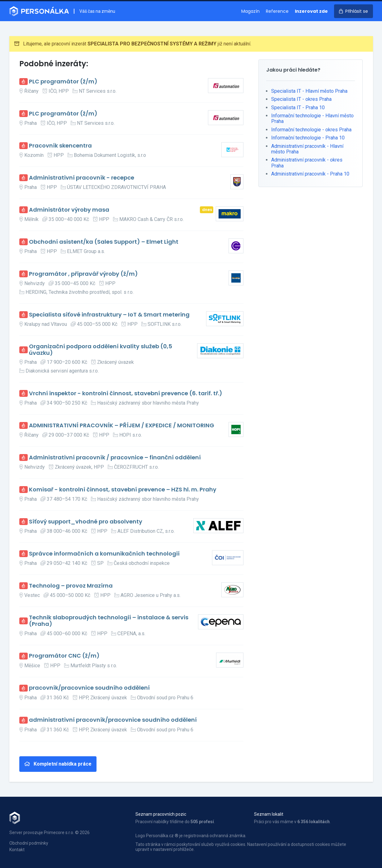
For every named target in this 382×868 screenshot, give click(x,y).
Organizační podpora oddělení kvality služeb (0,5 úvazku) (101, 350)
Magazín (250, 11)
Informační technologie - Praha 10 (308, 138)
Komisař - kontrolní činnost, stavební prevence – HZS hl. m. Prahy (123, 490)
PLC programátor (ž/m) (63, 82)
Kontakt (17, 850)
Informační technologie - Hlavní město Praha (312, 118)
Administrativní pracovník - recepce (82, 178)
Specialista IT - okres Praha (301, 99)
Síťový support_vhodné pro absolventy (86, 522)
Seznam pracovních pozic (161, 814)
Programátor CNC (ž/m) (64, 656)
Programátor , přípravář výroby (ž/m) (83, 274)
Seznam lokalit (269, 814)
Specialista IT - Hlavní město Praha (309, 91)
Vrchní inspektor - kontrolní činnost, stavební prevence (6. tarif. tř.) (126, 394)
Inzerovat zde (311, 11)
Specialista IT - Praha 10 (298, 108)
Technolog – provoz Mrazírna (71, 586)
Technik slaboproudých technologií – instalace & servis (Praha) (109, 621)
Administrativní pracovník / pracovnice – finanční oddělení (115, 458)
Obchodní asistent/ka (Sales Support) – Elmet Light (104, 242)
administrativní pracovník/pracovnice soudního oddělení (113, 720)
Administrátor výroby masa (69, 210)
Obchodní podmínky (29, 843)
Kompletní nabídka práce (58, 764)
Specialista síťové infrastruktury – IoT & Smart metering (109, 315)
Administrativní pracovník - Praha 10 (310, 174)
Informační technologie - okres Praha (311, 130)
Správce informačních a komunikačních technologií (104, 554)
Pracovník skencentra (60, 146)
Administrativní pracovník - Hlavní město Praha (307, 149)
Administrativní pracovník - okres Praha (307, 163)
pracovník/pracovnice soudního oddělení (89, 688)
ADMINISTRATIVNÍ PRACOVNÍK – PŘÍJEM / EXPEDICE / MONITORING (122, 426)
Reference (277, 11)
